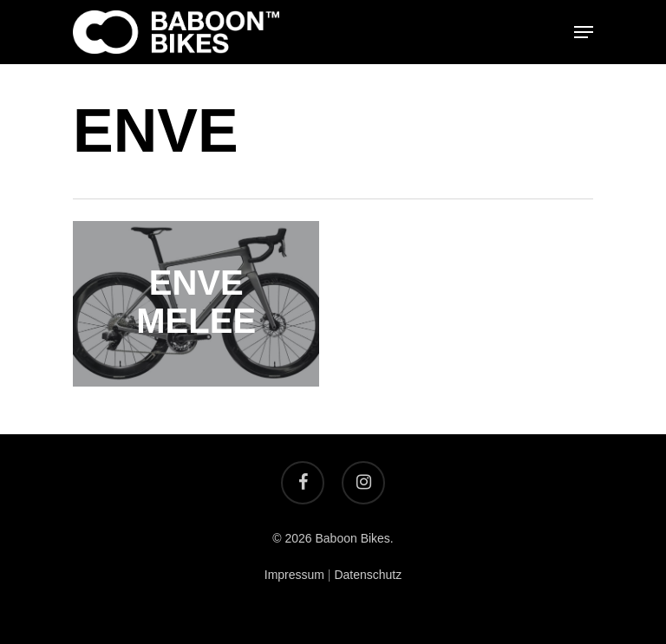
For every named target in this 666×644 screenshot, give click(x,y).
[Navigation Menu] (584, 32)
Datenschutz (368, 575)
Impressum (294, 575)
